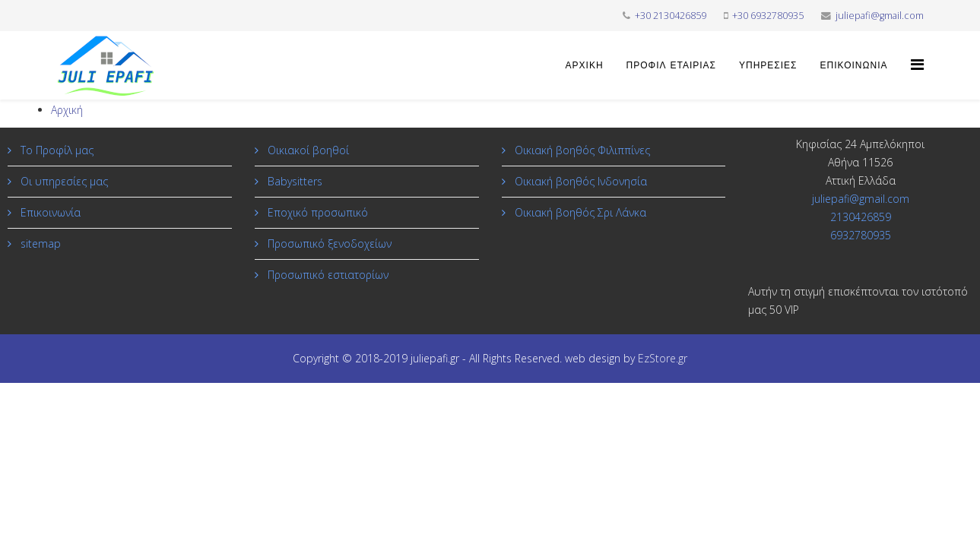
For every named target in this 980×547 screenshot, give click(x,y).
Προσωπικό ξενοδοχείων (328, 243)
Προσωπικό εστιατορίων (327, 275)
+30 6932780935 (768, 16)
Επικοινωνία (854, 65)
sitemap (39, 243)
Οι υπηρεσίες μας (63, 181)
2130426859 (861, 217)
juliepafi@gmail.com (880, 16)
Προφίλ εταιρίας (671, 65)
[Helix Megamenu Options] (917, 64)
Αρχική (585, 65)
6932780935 (861, 235)
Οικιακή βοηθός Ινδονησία (579, 181)
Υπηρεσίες (768, 65)
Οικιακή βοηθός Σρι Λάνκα (579, 212)
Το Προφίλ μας (56, 150)
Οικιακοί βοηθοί (307, 150)
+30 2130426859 (671, 16)
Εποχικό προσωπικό (316, 212)
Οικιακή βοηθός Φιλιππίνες (581, 150)
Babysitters (293, 181)
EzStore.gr (663, 358)
